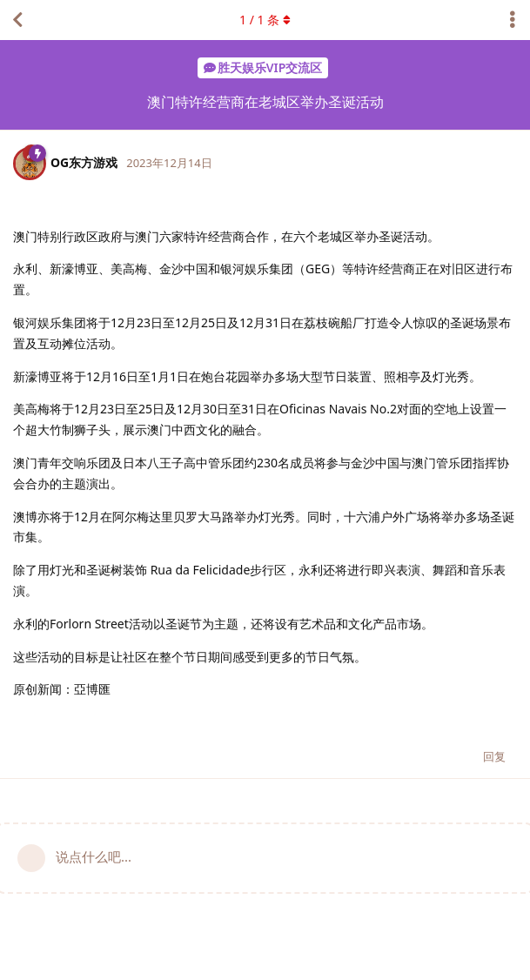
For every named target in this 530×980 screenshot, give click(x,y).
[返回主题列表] (17, 20)
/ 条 (265, 20)
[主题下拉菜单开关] (513, 20)
